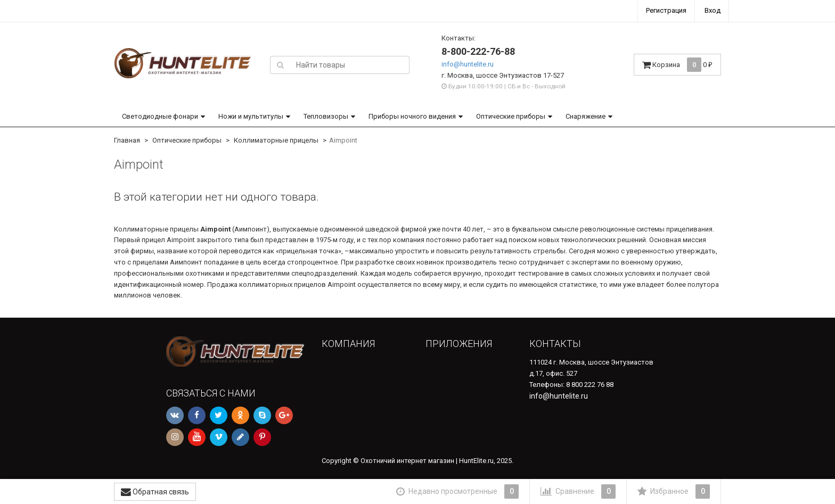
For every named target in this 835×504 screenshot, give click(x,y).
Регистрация (666, 10)
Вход (713, 10)
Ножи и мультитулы (251, 116)
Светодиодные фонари (160, 116)
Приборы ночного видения (412, 116)
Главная (127, 140)
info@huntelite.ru (468, 64)
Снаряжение (586, 116)
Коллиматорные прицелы (276, 140)
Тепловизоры (326, 116)
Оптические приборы (511, 116)
